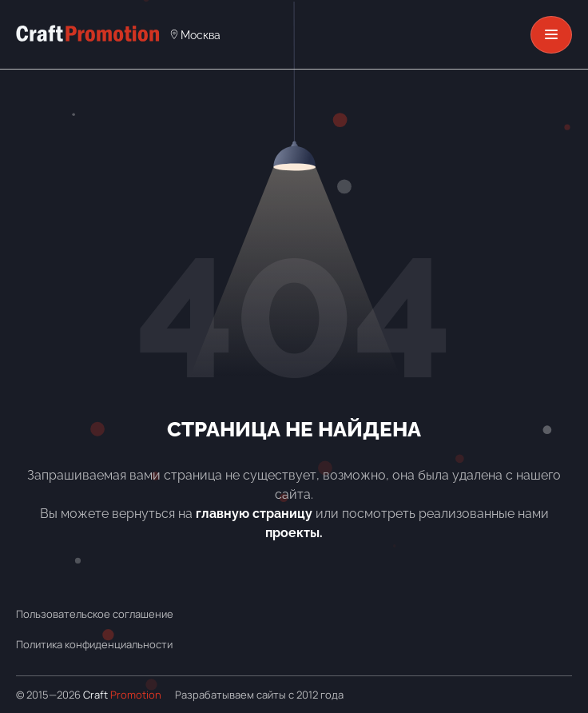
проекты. (294, 533)
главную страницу (254, 514)
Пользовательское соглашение (95, 614)
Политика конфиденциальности (94, 644)
